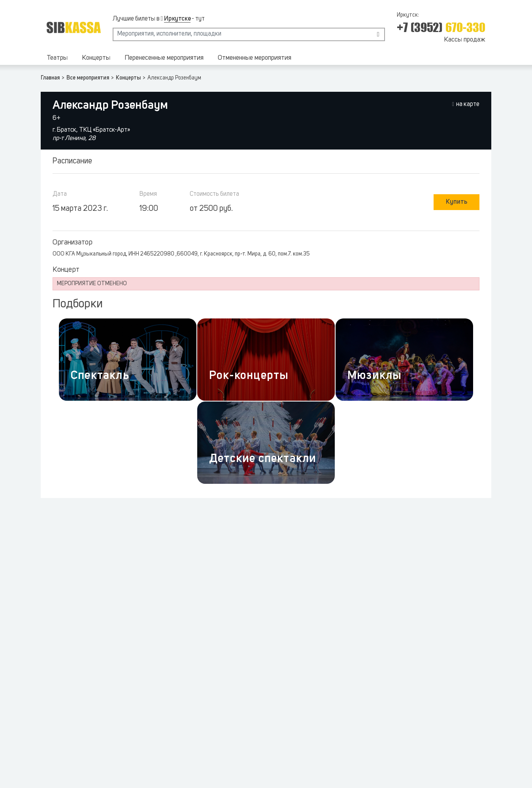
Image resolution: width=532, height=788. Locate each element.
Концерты (96, 58)
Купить (457, 202)
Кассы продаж (465, 40)
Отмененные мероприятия (255, 58)
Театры (57, 58)
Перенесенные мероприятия (164, 58)
